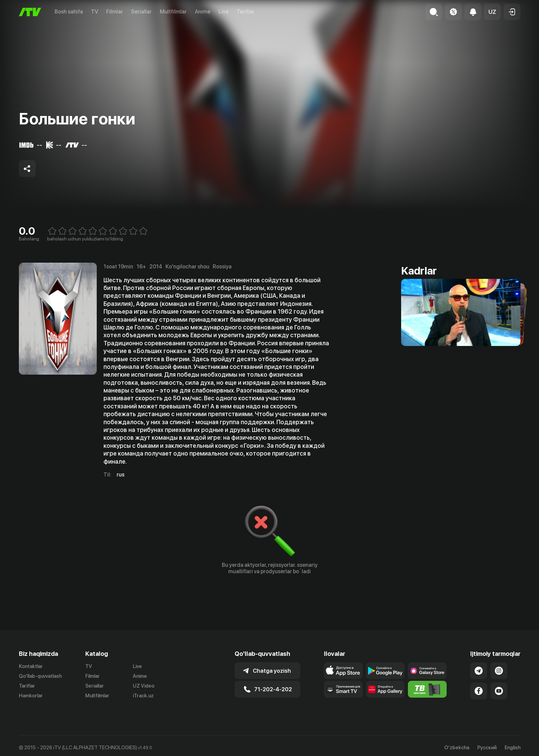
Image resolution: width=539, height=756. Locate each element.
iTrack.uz (143, 696)
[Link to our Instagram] (499, 671)
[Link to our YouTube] (499, 691)
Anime (203, 12)
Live (223, 12)
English (513, 748)
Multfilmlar (173, 12)
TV (95, 12)
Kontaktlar (31, 666)
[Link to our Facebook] (479, 691)
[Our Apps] (343, 689)
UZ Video (144, 686)
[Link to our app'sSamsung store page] (427, 671)
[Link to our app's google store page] (385, 671)
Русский (487, 748)
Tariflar (246, 12)
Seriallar (141, 12)
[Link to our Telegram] (479, 671)
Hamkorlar (31, 696)
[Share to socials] (27, 169)
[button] (492, 12)
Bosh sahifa (69, 12)
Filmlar (115, 12)
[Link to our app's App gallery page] (385, 689)
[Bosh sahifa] (30, 12)
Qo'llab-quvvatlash (40, 676)
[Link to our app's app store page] (343, 671)
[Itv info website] (427, 689)
